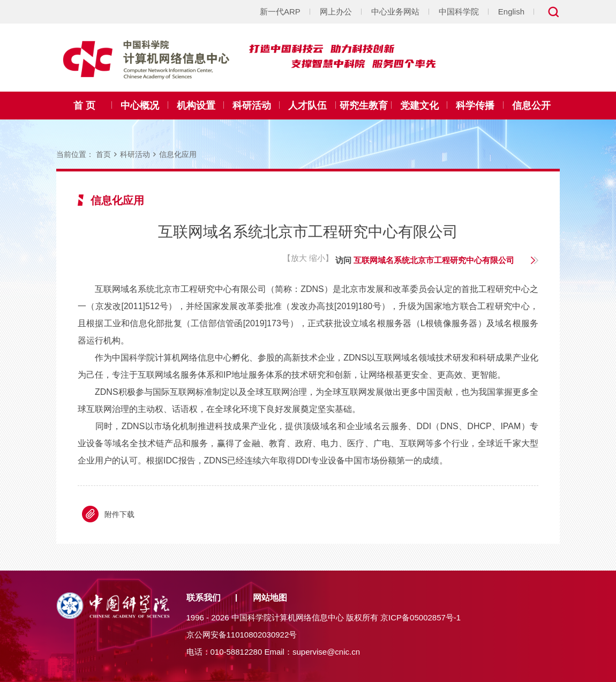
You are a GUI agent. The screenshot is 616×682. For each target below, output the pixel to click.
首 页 (84, 106)
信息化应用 (178, 154)
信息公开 (531, 106)
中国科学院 (459, 12)
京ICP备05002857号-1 (420, 617)
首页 (103, 154)
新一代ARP (280, 12)
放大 (299, 258)
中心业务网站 (395, 12)
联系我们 (204, 598)
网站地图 (270, 598)
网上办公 (336, 12)
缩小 (317, 258)
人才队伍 (307, 106)
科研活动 (252, 106)
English (511, 12)
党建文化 (419, 106)
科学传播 (475, 106)
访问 (425, 260)
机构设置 (196, 106)
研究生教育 (364, 106)
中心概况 (140, 106)
